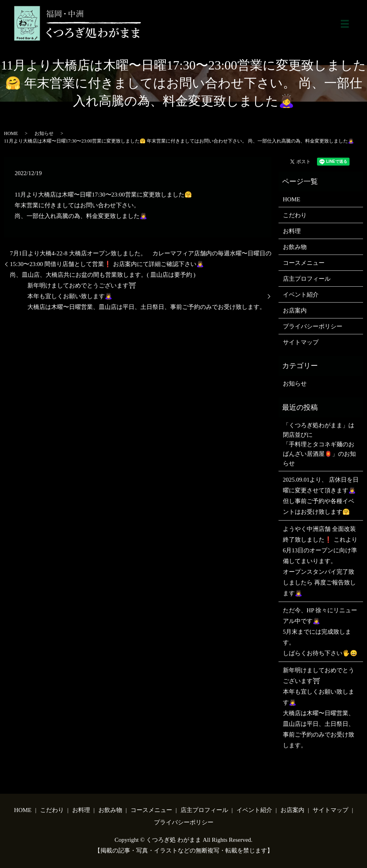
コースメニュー (304, 263)
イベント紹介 (301, 295)
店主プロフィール (307, 279)
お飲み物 (295, 247)
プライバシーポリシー (313, 326)
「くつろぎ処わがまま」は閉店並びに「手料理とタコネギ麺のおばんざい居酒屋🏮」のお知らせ (319, 444)
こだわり (295, 215)
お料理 (292, 231)
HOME (11, 133)
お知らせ (44, 133)
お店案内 (295, 311)
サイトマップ (301, 342)
